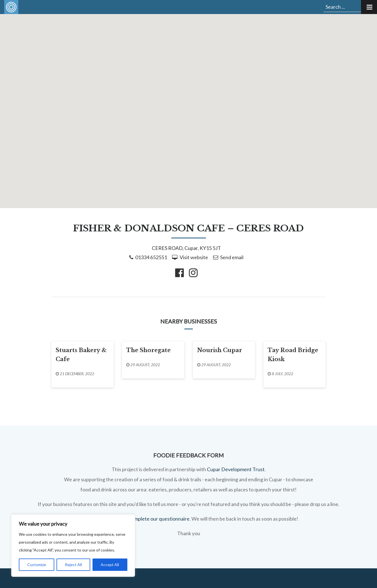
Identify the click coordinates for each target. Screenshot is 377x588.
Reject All (73, 565)
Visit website (194, 257)
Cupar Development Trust (236, 469)
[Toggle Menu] (369, 7)
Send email (232, 257)
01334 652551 (151, 257)
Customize (37, 565)
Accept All (110, 565)
